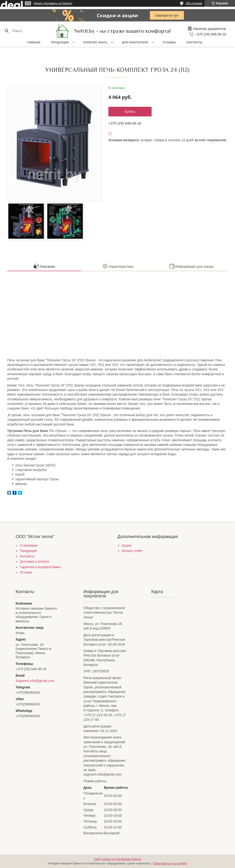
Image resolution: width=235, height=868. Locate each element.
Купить (130, 112)
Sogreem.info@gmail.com (35, 681)
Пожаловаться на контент (170, 863)
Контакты (194, 42)
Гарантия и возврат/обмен (40, 567)
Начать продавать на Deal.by (53, 3)
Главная (34, 42)
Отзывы (169, 42)
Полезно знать (95, 42)
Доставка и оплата (34, 562)
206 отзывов (194, 3)
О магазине (29, 545)
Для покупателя (135, 42)
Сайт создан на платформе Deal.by (118, 859)
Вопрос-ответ (132, 551)
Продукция (60, 42)
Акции (126, 545)
